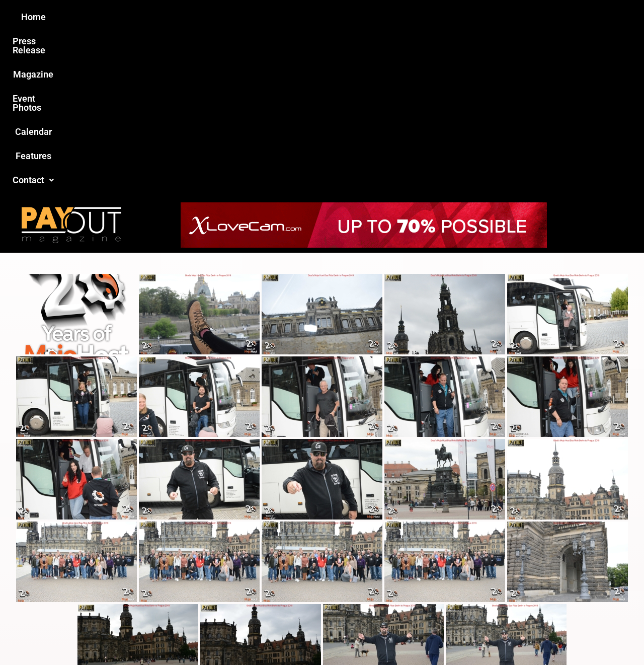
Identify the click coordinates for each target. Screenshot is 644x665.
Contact (492, 17)
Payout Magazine (205, 636)
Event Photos (327, 17)
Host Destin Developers (541, 636)
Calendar (387, 17)
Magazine (265, 17)
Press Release (200, 17)
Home (144, 17)
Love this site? (168, 589)
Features (438, 17)
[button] (492, 17)
